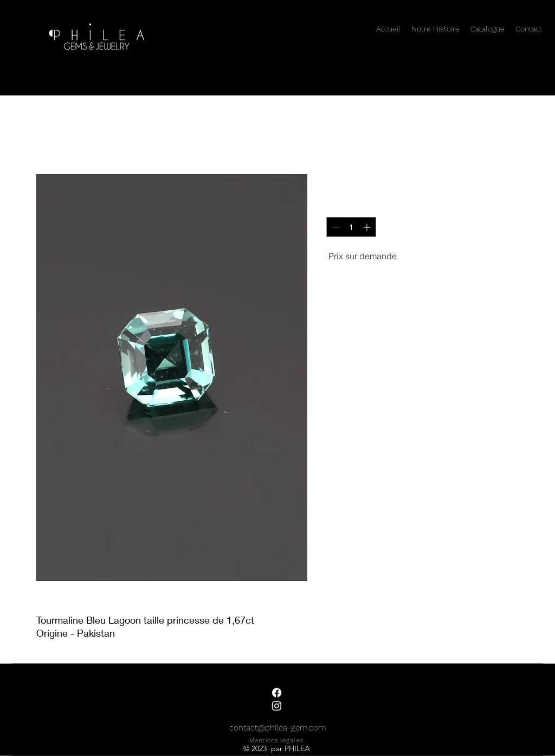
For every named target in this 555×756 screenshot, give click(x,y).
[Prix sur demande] (367, 256)
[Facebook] (277, 693)
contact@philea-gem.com (277, 728)
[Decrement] (335, 227)
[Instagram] (277, 706)
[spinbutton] (351, 227)
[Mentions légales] (277, 740)
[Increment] (368, 227)
